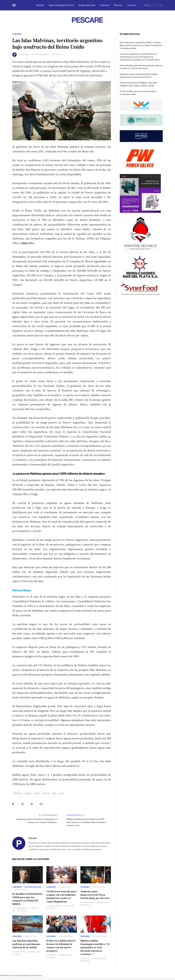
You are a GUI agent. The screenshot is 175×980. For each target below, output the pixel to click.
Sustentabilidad (33, 887)
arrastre (28, 793)
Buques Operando (87, 5)
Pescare (25, 54)
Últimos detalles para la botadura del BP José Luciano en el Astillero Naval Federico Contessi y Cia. (87, 822)
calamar (46, 793)
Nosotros (118, 5)
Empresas (105, 5)
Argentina (17, 793)
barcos (37, 793)
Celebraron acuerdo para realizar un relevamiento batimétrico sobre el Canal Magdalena (61, 896)
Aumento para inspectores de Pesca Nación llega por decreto (95, 895)
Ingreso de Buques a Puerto (62, 5)
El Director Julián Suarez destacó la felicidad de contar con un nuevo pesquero (61, 946)
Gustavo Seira (20, 908)
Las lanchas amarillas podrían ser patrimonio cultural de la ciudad (26, 944)
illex (54, 793)
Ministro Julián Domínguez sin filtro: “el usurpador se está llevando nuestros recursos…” (95, 947)
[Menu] (14, 5)
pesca (62, 793)
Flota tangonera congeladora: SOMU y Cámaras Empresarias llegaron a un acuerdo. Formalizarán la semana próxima (141, 45)
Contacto (132, 5)
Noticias (40, 5)
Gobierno (17, 34)
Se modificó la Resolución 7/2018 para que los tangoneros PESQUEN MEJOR (27, 899)
